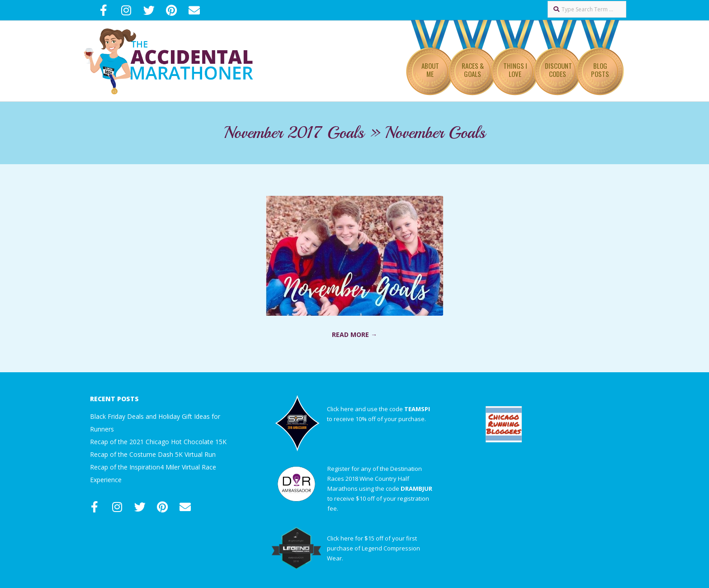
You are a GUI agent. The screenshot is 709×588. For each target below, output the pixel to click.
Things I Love (515, 70)
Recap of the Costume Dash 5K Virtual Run (153, 454)
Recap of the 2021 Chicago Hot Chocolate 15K (158, 442)
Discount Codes (558, 70)
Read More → (354, 334)
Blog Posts (600, 70)
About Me (430, 70)
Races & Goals (473, 70)
